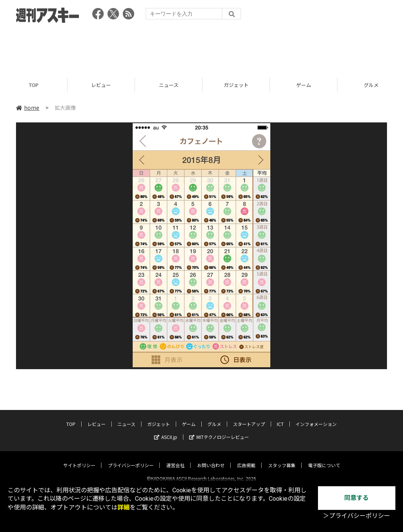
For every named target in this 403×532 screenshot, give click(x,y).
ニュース (169, 85)
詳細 (124, 507)
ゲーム (304, 85)
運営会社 (175, 459)
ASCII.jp (166, 430)
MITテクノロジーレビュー (219, 430)
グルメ (214, 417)
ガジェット (236, 85)
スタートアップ (249, 417)
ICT (280, 417)
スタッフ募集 (282, 459)
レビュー (101, 85)
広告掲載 (246, 459)
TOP (34, 85)
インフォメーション (316, 417)
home (28, 108)
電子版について (324, 459)
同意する (356, 498)
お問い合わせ (211, 459)
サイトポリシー (79, 459)
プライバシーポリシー (131, 459)
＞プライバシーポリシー (356, 516)
